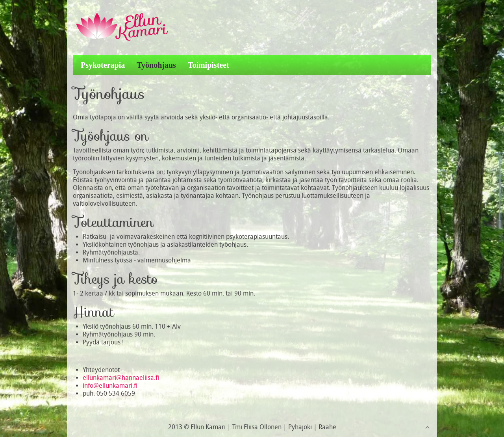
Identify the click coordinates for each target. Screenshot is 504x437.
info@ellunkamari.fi (110, 386)
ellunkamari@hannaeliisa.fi (121, 378)
